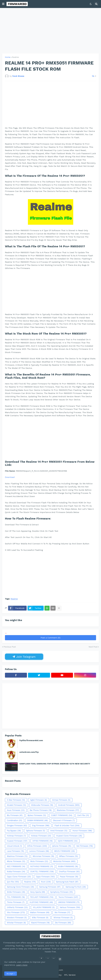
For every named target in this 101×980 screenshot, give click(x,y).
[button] (3, 4)
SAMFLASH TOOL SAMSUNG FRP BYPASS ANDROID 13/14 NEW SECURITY (55, 764)
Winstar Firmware (16, 923)
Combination (15, 820)
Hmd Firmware (59, 831)
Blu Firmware (15, 815)
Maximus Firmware (17, 856)
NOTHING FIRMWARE (42, 867)
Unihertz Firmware (17, 907)
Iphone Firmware (62, 846)
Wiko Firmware (40, 918)
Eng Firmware (41, 826)
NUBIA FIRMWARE (68, 867)
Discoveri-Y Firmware (64, 820)
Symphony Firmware (62, 892)
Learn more (27, 965)
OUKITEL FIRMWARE (42, 872)
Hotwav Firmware (41, 836)
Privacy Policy (55, 975)
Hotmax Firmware (16, 836)
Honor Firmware (82, 831)
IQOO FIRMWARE (68, 841)
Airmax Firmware (61, 800)
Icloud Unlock (14, 846)
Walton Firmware (40, 913)
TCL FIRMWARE (16, 897)
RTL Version (70, 975)
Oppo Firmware (45, 877)
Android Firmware (69, 805)
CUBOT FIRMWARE (62, 815)
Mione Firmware (16, 861)
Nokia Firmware (16, 872)
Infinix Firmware (37, 846)
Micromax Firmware (43, 856)
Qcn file (13, 882)
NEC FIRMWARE (16, 867)
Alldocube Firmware (42, 805)
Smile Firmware (16, 892)
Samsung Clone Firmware (21, 887)
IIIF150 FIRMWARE (43, 841)
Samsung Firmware (50, 887)
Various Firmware (70, 907)
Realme (15, 57)
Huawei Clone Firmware (69, 836)
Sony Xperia (38, 892)
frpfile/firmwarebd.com (31, 740)
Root (46, 882)
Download (10, 477)
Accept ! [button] (11, 974)
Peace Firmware (69, 877)
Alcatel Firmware (17, 805)
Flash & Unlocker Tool (67, 826)
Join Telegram (24, 657)
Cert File (83, 815)
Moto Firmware (39, 861)
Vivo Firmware (16, 913)
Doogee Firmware (17, 826)
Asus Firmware (16, 810)
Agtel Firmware (39, 800)
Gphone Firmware (36, 831)
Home (8, 57)
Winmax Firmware (63, 918)
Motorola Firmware (64, 861)
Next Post (93, 647)
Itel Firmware (85, 846)
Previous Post (10, 647)
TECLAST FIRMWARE (42, 897)
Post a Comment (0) (50, 638)
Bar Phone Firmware (41, 810)
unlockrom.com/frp (29, 752)
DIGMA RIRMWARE (38, 820)
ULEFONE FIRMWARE (41, 902)
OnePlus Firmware (69, 872)
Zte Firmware (63, 923)
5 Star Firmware (16, 800)
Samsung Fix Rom (76, 887)
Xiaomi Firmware (40, 923)
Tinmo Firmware (16, 902)
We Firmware (62, 913)
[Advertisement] (50, 31)
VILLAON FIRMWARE (44, 907)
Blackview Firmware (68, 810)
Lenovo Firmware (39, 851)
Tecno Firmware (68, 897)
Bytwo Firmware (37, 815)
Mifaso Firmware (69, 856)
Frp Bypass (14, 831)
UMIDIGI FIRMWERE (69, 902)
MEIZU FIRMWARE (65, 851)
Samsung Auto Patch (67, 882)
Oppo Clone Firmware (19, 877)
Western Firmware (17, 918)
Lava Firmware (16, 851)
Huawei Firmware (17, 841)
